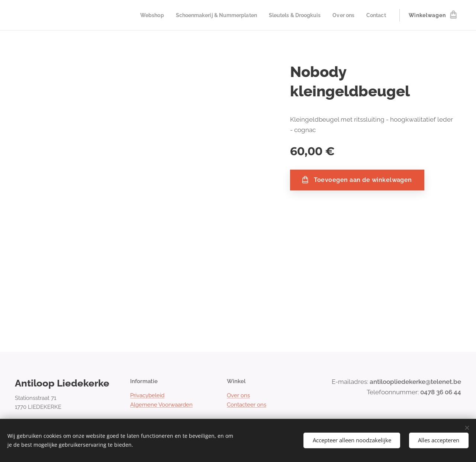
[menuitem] (139, 15)
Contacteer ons (247, 405)
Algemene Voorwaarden (161, 405)
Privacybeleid (147, 396)
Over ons (238, 396)
